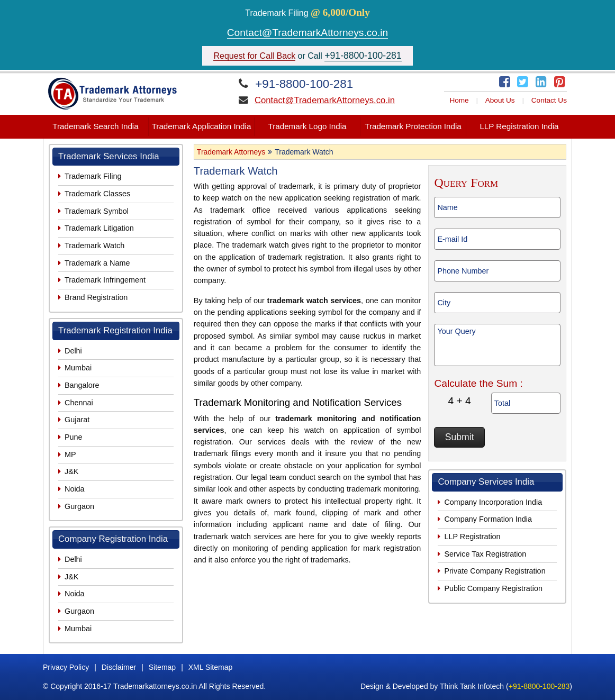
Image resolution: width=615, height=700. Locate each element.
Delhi (73, 351)
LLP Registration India (519, 126)
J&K (71, 471)
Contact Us (549, 100)
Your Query (497, 345)
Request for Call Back (254, 56)
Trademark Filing (93, 176)
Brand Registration (96, 297)
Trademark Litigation (99, 228)
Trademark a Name (97, 263)
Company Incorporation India (493, 502)
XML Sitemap (211, 667)
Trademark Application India (202, 126)
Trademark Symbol (97, 211)
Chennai (79, 403)
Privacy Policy (66, 667)
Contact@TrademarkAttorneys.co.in (308, 33)
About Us (500, 100)
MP (70, 454)
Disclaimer (119, 667)
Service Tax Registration (485, 554)
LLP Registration (472, 537)
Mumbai (78, 368)
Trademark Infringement (105, 280)
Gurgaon (79, 506)
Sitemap (162, 667)
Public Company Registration (493, 588)
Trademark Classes (97, 194)
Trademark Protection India (413, 126)
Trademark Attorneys (231, 152)
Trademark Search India (95, 126)
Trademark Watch (94, 246)
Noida (75, 489)
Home (459, 100)
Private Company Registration (495, 571)
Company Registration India (113, 539)
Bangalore (82, 385)
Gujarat (77, 420)
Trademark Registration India (115, 330)
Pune (74, 437)
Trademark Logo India (307, 126)
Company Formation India (488, 519)
